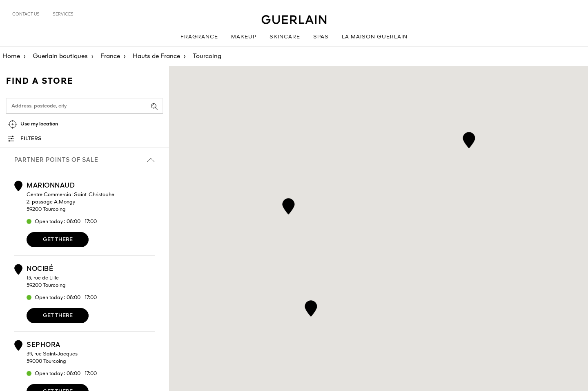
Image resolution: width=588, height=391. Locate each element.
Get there (58, 240)
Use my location (39, 124)
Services (63, 14)
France (110, 56)
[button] (469, 139)
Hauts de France (156, 56)
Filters (31, 139)
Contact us (26, 14)
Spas (321, 37)
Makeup (244, 37)
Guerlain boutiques (60, 56)
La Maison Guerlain (375, 37)
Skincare (285, 37)
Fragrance (199, 37)
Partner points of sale (85, 160)
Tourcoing (207, 56)
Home (11, 56)
